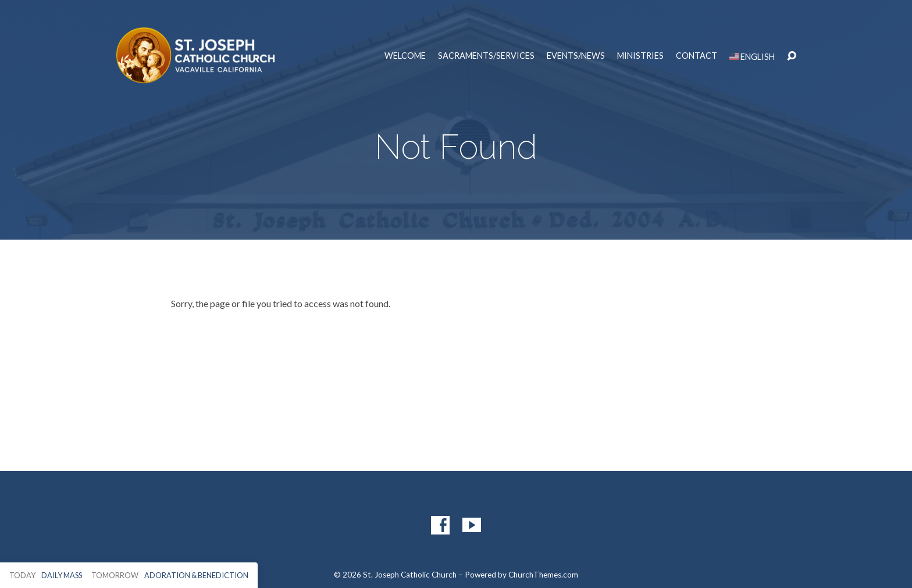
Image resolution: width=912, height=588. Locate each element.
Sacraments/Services (486, 56)
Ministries (640, 56)
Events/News (576, 56)
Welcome (405, 56)
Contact (697, 56)
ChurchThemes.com (543, 575)
